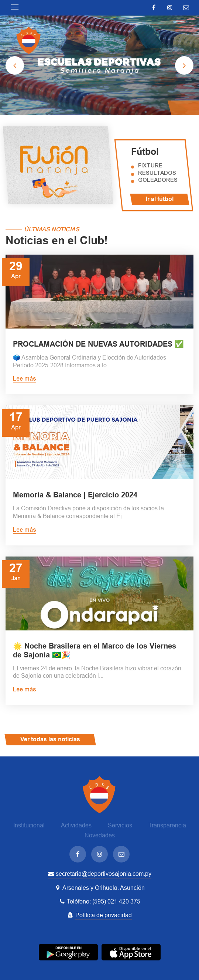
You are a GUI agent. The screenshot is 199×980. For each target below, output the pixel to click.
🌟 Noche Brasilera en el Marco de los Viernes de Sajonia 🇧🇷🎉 (95, 650)
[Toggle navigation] (15, 7)
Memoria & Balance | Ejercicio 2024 (75, 495)
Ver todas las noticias (50, 739)
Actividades (76, 825)
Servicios (120, 825)
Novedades (100, 835)
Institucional (29, 825)
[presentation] (15, 65)
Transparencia (167, 825)
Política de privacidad (104, 915)
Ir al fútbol (160, 199)
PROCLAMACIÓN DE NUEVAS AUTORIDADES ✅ (98, 344)
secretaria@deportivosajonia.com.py (99, 874)
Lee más (25, 379)
